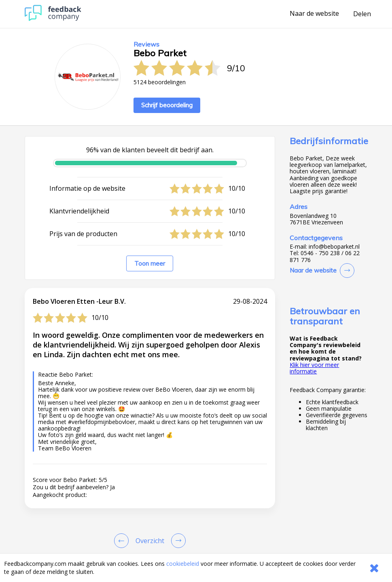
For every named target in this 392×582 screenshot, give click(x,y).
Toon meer (150, 263)
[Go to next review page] (177, 541)
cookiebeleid (183, 564)
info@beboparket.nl (334, 247)
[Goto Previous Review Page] (123, 541)
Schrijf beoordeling (167, 105)
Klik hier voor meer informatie (314, 368)
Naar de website (314, 14)
